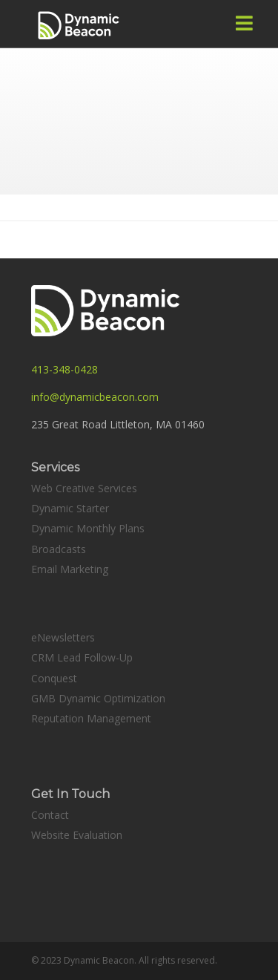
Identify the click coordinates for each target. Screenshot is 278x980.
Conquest (54, 678)
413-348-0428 (64, 369)
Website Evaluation (77, 835)
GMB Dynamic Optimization (98, 698)
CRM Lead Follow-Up (82, 657)
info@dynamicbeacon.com (95, 397)
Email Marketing (70, 569)
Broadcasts (59, 549)
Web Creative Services (84, 488)
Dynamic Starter (70, 508)
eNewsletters (63, 637)
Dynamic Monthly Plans (88, 528)
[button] (244, 23)
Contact (50, 815)
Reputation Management (91, 718)
